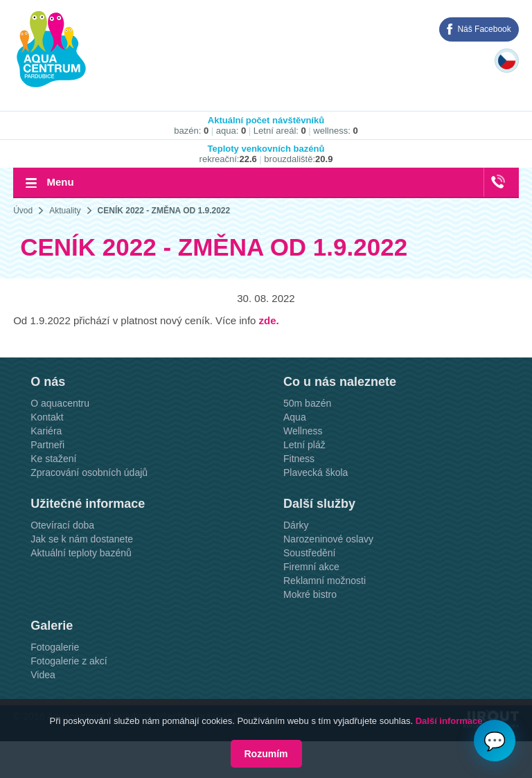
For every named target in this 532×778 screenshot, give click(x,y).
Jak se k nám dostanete (82, 539)
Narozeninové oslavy (328, 539)
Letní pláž (304, 445)
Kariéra (46, 431)
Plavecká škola (316, 472)
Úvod (23, 211)
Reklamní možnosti (325, 581)
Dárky (296, 525)
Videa (43, 675)
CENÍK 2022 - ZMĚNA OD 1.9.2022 (164, 211)
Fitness (299, 459)
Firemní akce (311, 567)
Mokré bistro (310, 594)
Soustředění (310, 553)
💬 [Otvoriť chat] (495, 741)
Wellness (303, 431)
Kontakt (47, 417)
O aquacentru (60, 403)
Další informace (449, 721)
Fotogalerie (55, 647)
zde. (269, 320)
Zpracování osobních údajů (89, 472)
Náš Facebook (484, 29)
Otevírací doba (62, 525)
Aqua (295, 417)
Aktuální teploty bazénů (81, 553)
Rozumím (266, 754)
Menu (60, 182)
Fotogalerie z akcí (69, 661)
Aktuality (65, 211)
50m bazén (307, 403)
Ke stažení (53, 459)
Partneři (47, 445)
